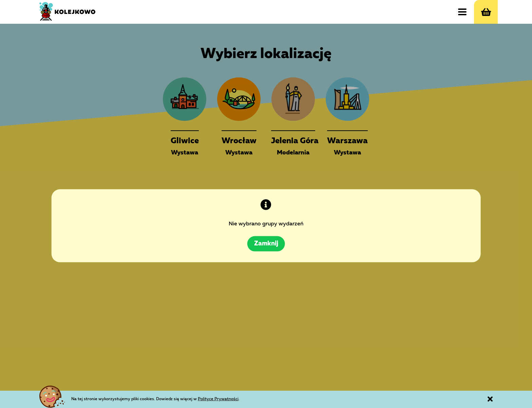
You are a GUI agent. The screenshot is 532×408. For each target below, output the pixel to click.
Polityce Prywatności (246, 398)
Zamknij (266, 235)
